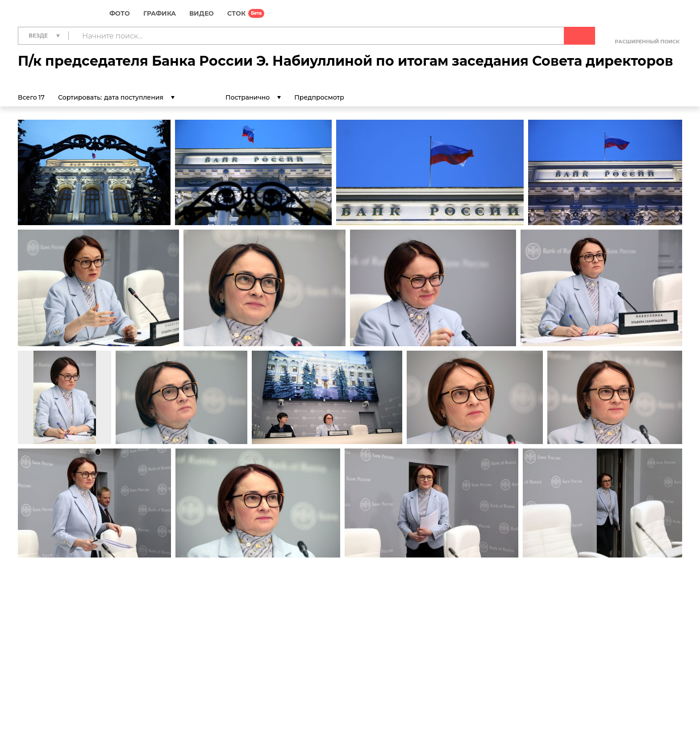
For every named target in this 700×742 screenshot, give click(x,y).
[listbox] (139, 97)
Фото (120, 13)
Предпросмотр (327, 97)
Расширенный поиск (647, 42)
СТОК (236, 13)
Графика (160, 13)
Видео (202, 13)
